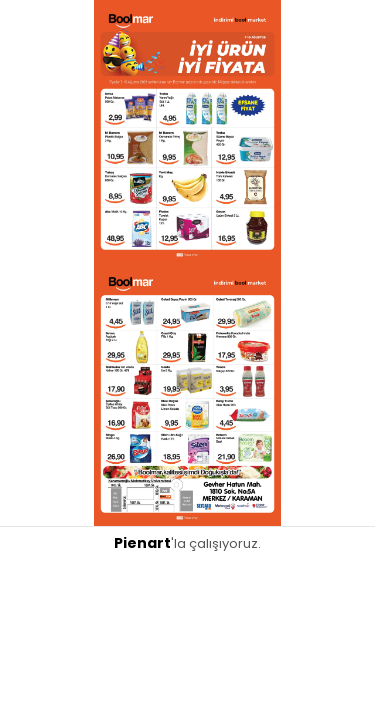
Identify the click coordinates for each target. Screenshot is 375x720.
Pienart (142, 543)
